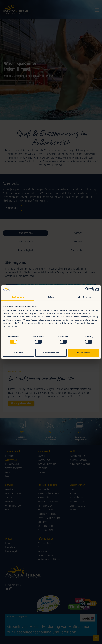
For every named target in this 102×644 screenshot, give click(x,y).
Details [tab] (51, 297)
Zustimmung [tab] (18, 297)
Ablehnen (19, 353)
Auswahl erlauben (51, 353)
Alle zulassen (83, 353)
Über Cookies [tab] (84, 297)
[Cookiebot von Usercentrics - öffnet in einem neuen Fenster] (87, 289)
